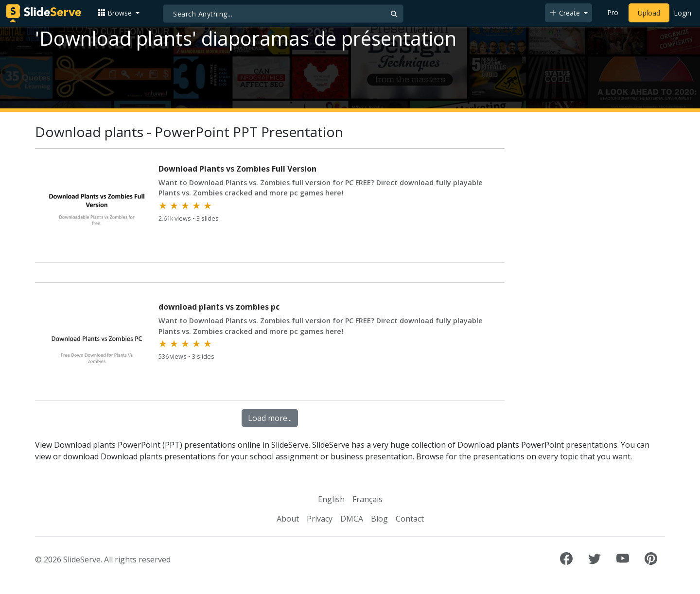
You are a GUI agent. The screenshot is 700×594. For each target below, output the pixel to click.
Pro (613, 12)
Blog (379, 519)
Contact (410, 519)
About (288, 519)
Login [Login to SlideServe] (682, 13)
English (331, 499)
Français (367, 499)
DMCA (352, 519)
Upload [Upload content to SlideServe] (649, 13)
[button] (119, 13)
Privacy (320, 519)
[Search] (283, 14)
